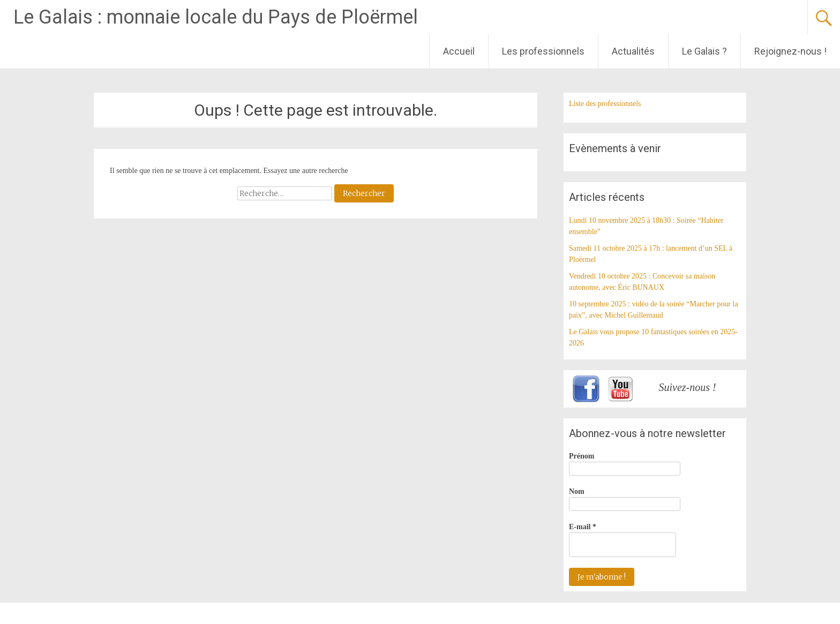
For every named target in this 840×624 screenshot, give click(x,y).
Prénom (582, 456)
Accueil (459, 51)
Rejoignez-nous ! (790, 51)
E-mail (583, 527)
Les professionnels (543, 51)
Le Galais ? (704, 51)
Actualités (633, 51)
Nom (577, 491)
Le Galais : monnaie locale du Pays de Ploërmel (216, 17)
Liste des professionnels (605, 104)
